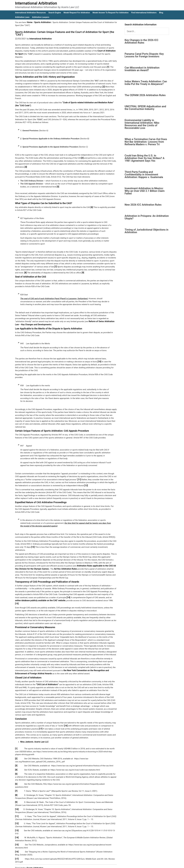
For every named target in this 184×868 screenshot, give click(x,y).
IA (99, 864)
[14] (68, 593)
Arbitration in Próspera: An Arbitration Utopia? (147, 217)
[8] (25, 270)
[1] (108, 66)
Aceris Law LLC (40, 734)
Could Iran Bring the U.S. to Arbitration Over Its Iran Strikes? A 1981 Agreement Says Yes (145, 158)
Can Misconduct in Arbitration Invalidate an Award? (142, 69)
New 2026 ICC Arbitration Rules (143, 205)
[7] (56, 265)
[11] (79, 476)
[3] (82, 157)
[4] (26, 165)
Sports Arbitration (35, 856)
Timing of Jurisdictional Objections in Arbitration (147, 231)
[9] (83, 270)
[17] (40, 721)
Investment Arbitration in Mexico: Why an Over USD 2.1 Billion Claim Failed (145, 191)
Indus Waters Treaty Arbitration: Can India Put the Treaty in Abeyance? (146, 83)
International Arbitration (36, 3)
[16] (66, 718)
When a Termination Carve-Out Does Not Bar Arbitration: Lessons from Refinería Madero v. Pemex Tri (146, 142)
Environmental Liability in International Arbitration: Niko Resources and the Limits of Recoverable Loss (142, 124)
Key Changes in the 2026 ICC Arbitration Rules (142, 41)
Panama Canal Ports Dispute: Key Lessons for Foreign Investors (144, 55)
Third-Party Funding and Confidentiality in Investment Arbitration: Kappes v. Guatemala (144, 175)
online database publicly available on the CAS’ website (39, 596)
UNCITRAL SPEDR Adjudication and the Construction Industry (145, 108)
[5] (58, 185)
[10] (99, 359)
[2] (104, 86)
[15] (112, 596)
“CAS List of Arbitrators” (47, 677)
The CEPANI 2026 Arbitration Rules (145, 95)
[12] (86, 482)
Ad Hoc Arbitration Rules (63, 565)
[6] (92, 205)
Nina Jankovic (27, 734)
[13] (33, 544)
